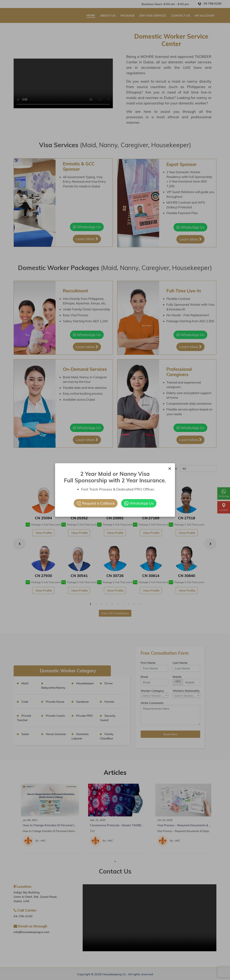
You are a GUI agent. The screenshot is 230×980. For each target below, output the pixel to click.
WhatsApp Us (139, 503)
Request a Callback (96, 503)
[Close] (170, 468)
